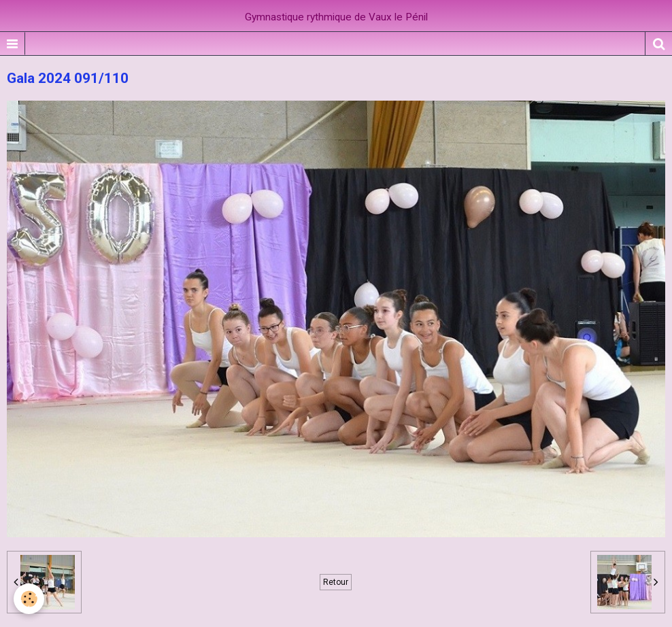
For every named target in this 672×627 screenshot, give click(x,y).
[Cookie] (29, 599)
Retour (336, 582)
